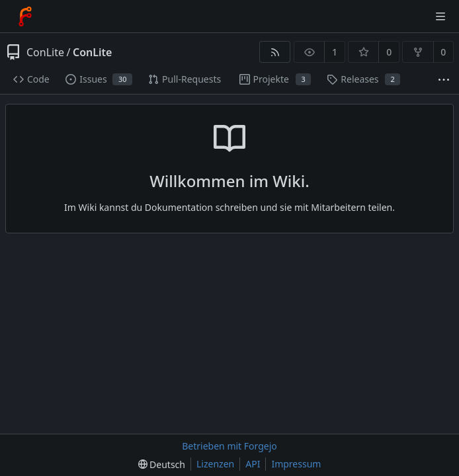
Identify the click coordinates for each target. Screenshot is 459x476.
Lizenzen (215, 464)
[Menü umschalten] (440, 17)
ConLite (45, 52)
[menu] (162, 464)
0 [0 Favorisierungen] (389, 52)
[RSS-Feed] (275, 52)
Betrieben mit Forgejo (230, 446)
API (253, 464)
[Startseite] (25, 17)
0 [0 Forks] (443, 52)
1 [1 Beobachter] (335, 52)
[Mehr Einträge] (444, 80)
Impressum (296, 464)
